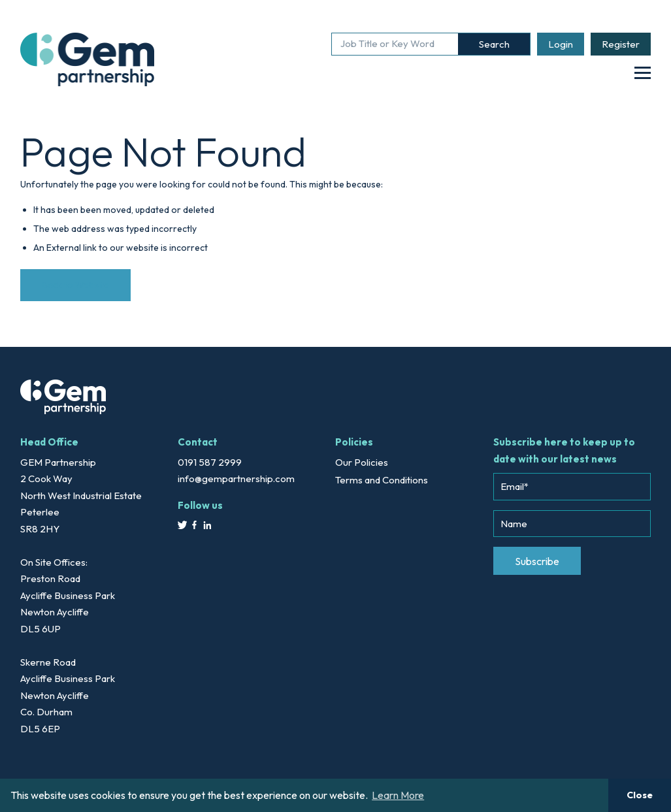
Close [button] (640, 795)
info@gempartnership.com (236, 479)
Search (494, 44)
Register (621, 44)
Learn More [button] (398, 795)
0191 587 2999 (210, 462)
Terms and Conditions (382, 480)
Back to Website (75, 285)
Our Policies (362, 462)
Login (561, 44)
